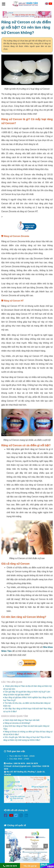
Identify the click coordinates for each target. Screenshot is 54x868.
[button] (4, 4)
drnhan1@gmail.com (22, 766)
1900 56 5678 (19, 763)
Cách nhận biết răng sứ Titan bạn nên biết (22, 720)
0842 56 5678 (32, 763)
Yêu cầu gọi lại (30, 866)
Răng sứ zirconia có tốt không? (17, 723)
